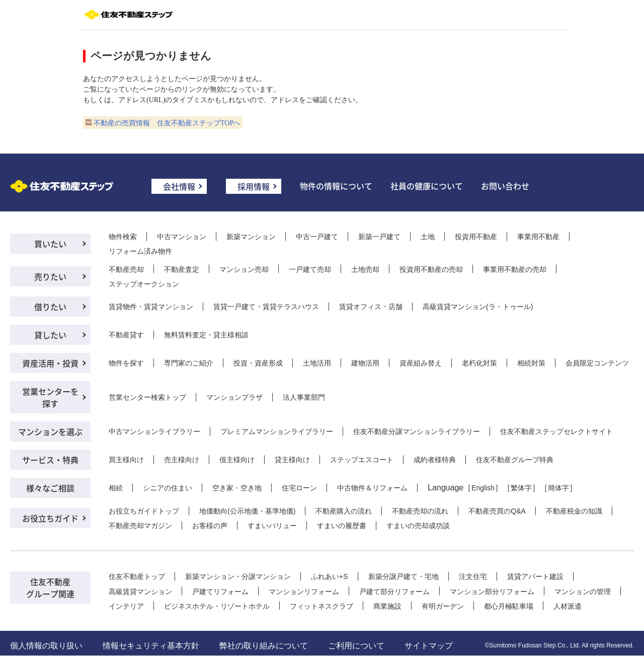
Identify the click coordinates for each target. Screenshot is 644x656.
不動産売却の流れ (420, 511)
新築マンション (251, 237)
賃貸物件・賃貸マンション (151, 307)
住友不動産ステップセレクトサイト (556, 431)
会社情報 (179, 186)
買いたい (50, 244)
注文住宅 (473, 576)
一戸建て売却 (310, 269)
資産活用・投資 (50, 363)
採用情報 (254, 186)
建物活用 (365, 363)
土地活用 (317, 363)
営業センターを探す (50, 397)
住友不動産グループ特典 (515, 460)
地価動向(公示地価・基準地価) (247, 511)
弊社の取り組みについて (264, 646)
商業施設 (387, 606)
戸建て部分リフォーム (394, 592)
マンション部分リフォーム (492, 592)
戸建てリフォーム (220, 592)
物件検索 (123, 237)
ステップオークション (144, 284)
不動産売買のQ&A (497, 511)
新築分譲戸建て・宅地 (404, 576)
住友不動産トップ (137, 576)
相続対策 (531, 363)
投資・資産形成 (258, 363)
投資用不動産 (476, 237)
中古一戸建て (317, 237)
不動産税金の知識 (574, 511)
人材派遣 (568, 606)
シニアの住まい (168, 488)
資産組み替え (421, 363)
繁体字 (521, 488)
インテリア (126, 606)
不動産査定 (182, 269)
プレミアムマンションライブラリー (277, 431)
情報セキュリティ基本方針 (151, 646)
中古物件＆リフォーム (372, 488)
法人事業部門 (304, 397)
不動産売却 (126, 269)
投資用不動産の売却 (431, 269)
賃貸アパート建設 (535, 576)
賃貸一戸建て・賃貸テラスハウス (266, 307)
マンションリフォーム (304, 592)
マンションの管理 (583, 592)
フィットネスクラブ (321, 606)
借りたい (50, 307)
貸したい (50, 335)
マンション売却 (244, 269)
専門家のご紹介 (189, 363)
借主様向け (237, 460)
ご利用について (356, 646)
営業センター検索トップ (147, 397)
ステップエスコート (362, 460)
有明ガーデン (443, 606)
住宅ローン (299, 488)
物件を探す (126, 363)
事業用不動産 (538, 237)
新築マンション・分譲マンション (238, 576)
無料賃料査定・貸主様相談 (206, 335)
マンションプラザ (234, 397)
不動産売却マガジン (140, 526)
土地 (428, 237)
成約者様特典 (435, 460)
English (483, 488)
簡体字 (558, 488)
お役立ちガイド (50, 518)
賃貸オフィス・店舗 (371, 307)
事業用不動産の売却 (515, 269)
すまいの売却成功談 (418, 526)
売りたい (50, 276)
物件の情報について (336, 186)
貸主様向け (292, 460)
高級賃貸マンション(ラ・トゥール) (478, 307)
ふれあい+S (330, 576)
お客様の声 (210, 526)
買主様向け (126, 460)
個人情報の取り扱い (46, 646)
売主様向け (182, 460)
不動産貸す (126, 335)
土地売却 (365, 269)
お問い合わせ (505, 186)
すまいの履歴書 (342, 526)
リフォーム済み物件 (140, 251)
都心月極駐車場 (509, 606)
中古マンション (182, 237)
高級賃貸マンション (140, 592)
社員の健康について (427, 186)
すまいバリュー (272, 526)
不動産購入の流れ (344, 511)
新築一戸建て (379, 237)
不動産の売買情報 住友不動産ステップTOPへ (167, 123)
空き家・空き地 (237, 488)
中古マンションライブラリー (154, 431)
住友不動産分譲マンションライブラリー (417, 431)
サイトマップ (429, 646)
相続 (116, 488)
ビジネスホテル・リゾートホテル (217, 606)
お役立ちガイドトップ (144, 511)
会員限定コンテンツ (597, 363)
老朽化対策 (479, 363)
